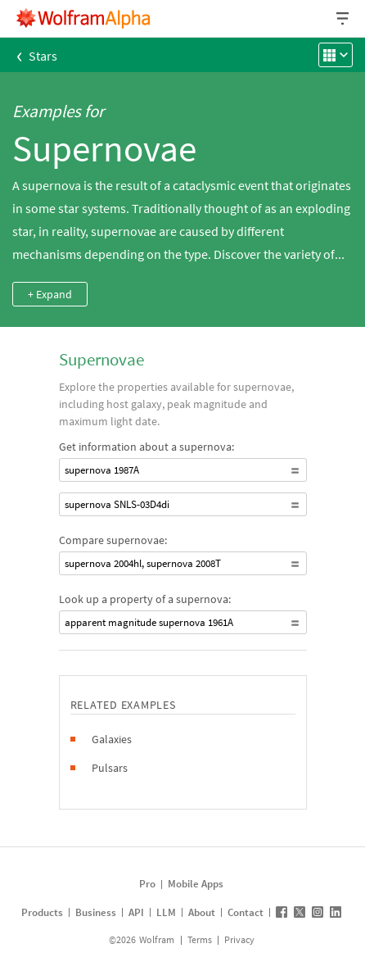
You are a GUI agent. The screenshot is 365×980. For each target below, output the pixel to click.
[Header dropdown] (344, 18)
